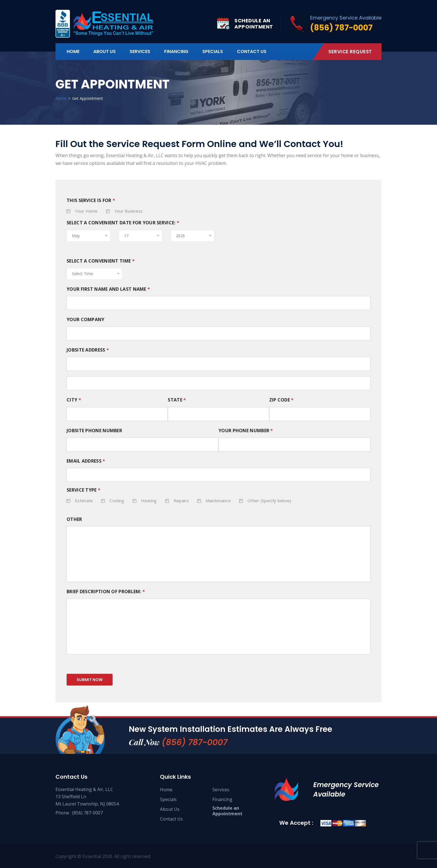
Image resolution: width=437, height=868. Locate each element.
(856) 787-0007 (195, 742)
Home (73, 51)
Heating (149, 501)
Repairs (181, 501)
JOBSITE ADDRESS (88, 350)
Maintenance (218, 501)
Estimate (84, 501)
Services (221, 790)
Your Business (129, 211)
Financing (176, 51)
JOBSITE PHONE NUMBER (94, 431)
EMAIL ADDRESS (86, 461)
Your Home (86, 211)
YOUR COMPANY (86, 320)
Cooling (117, 501)
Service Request (350, 52)
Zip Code (281, 400)
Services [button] (140, 51)
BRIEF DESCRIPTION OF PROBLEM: (106, 592)
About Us (105, 51)
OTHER (74, 519)
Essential (92, 856)
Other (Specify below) (269, 501)
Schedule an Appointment (227, 811)
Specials (213, 51)
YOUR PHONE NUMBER (246, 431)
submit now (90, 680)
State (177, 400)
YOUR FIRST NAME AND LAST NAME (108, 289)
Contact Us (252, 51)
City (74, 400)
